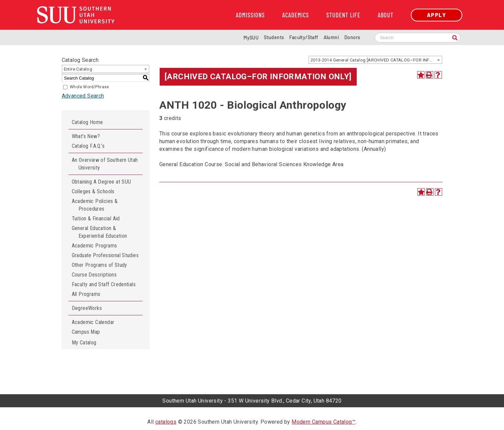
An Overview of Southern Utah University (105, 164)
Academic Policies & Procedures (95, 205)
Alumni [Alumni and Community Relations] (331, 37)
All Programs (86, 294)
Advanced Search (83, 96)
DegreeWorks (87, 308)
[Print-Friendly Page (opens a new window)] (430, 75)
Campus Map (86, 332)
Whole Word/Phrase (90, 87)
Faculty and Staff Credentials (104, 284)
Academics (296, 15)
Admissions (250, 15)
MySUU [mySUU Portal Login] (251, 38)
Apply (437, 15)
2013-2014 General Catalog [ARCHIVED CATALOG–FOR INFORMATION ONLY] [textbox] (376, 60)
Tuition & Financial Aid (96, 219)
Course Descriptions (94, 275)
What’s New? (86, 136)
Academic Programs (95, 246)
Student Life (343, 15)
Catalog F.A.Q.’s (88, 146)
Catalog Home (88, 122)
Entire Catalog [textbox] (78, 69)
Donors (352, 37)
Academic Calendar (93, 322)
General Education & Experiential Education (100, 232)
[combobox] (375, 60)
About (386, 15)
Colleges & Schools (93, 191)
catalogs (166, 422)
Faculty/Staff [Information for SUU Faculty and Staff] (304, 37)
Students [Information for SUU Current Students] (274, 37)
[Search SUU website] (418, 38)
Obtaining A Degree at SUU (102, 182)
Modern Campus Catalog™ (323, 422)
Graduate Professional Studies (105, 255)
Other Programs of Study (100, 265)
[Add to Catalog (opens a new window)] (421, 75)
